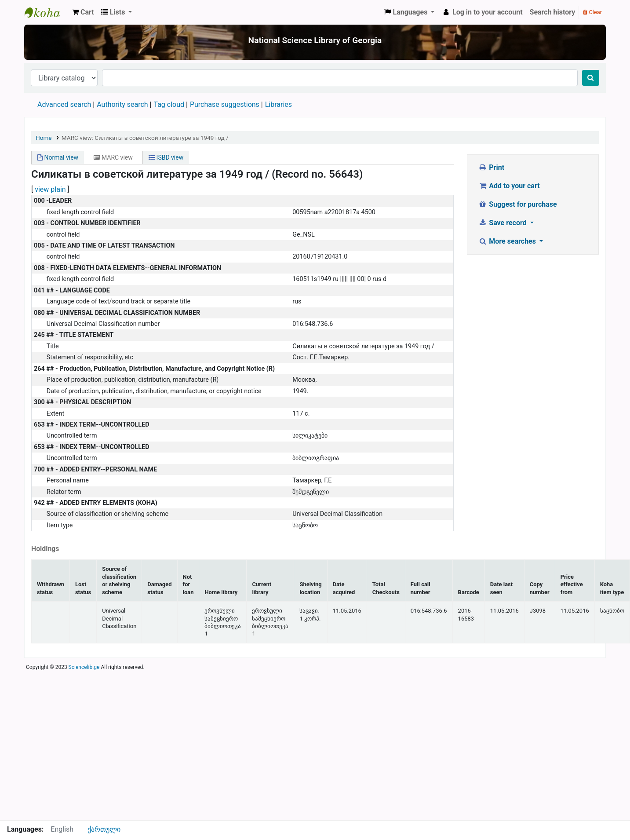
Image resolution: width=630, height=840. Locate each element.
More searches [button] (508, 241)
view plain (50, 189)
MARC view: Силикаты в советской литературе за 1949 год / (145, 138)
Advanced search (64, 104)
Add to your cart (509, 186)
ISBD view (166, 157)
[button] (83, 12)
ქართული (104, 829)
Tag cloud (169, 104)
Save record (503, 223)
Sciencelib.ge (84, 667)
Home (44, 138)
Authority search (122, 104)
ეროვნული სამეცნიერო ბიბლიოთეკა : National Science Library (47, 12)
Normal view (58, 157)
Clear (592, 12)
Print (491, 167)
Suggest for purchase (518, 204)
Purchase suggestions (225, 104)
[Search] (591, 78)
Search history (553, 12)
